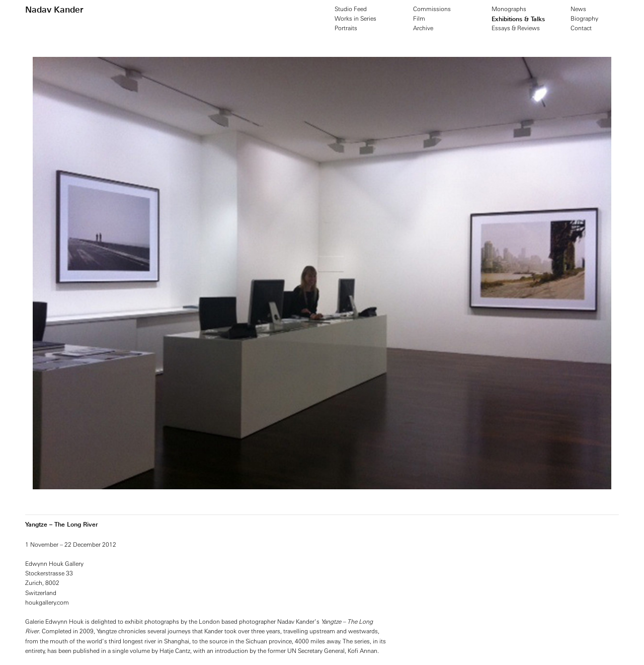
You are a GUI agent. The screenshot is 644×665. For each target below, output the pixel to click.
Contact (581, 28)
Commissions (432, 9)
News (578, 9)
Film (419, 19)
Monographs (509, 9)
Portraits (346, 28)
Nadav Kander (54, 10)
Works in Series (355, 19)
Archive (423, 28)
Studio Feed (351, 9)
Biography (584, 19)
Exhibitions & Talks (518, 19)
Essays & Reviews (516, 28)
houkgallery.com (47, 603)
